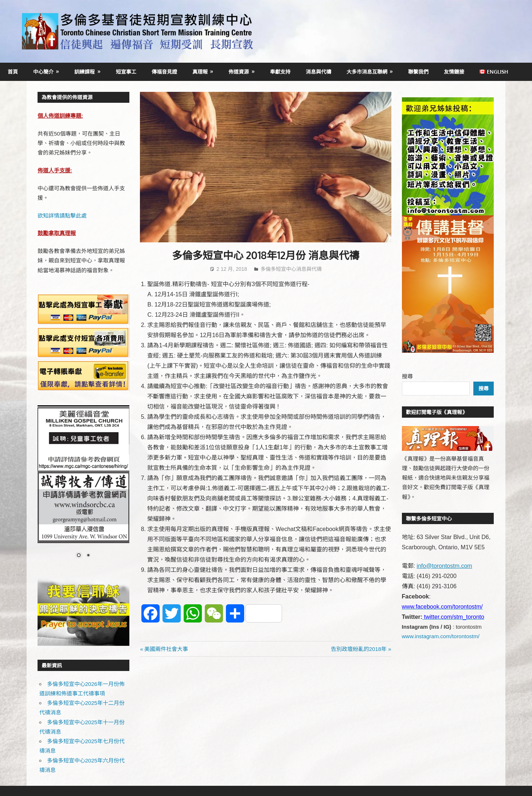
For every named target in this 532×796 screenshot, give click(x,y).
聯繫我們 (418, 72)
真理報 (200, 72)
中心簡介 (43, 72)
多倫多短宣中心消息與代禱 (291, 269)
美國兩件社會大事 (166, 649)
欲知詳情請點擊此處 (62, 216)
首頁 (13, 72)
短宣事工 (126, 72)
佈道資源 (239, 72)
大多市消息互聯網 (367, 72)
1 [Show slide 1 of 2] (79, 556)
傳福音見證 (164, 72)
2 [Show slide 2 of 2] (88, 556)
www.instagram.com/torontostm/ (441, 636)
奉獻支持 (280, 72)
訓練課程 (85, 72)
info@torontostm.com (444, 566)
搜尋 (407, 376)
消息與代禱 (318, 72)
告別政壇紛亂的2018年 (359, 649)
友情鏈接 (454, 72)
